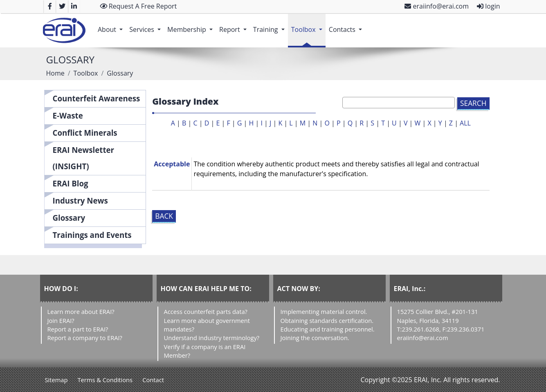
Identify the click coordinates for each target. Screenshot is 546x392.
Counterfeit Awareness (97, 98)
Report (235, 25)
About (112, 25)
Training (271, 25)
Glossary (69, 218)
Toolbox (308, 25)
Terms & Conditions (105, 380)
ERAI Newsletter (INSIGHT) (84, 158)
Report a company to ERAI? (85, 338)
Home (55, 73)
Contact (153, 380)
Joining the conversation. (315, 338)
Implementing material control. (324, 311)
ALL (465, 123)
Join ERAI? (61, 320)
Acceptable (172, 164)
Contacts (347, 25)
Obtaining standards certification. (327, 320)
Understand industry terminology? (212, 338)
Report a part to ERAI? (78, 329)
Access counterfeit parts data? (206, 311)
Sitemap (56, 380)
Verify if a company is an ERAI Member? (205, 351)
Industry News (80, 200)
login (488, 6)
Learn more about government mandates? (207, 325)
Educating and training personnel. (328, 329)
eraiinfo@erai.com (437, 6)
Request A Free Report (138, 6)
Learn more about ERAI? (81, 311)
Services (147, 25)
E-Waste (68, 115)
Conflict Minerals (85, 133)
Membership (192, 25)
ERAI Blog (71, 183)
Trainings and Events (92, 235)
